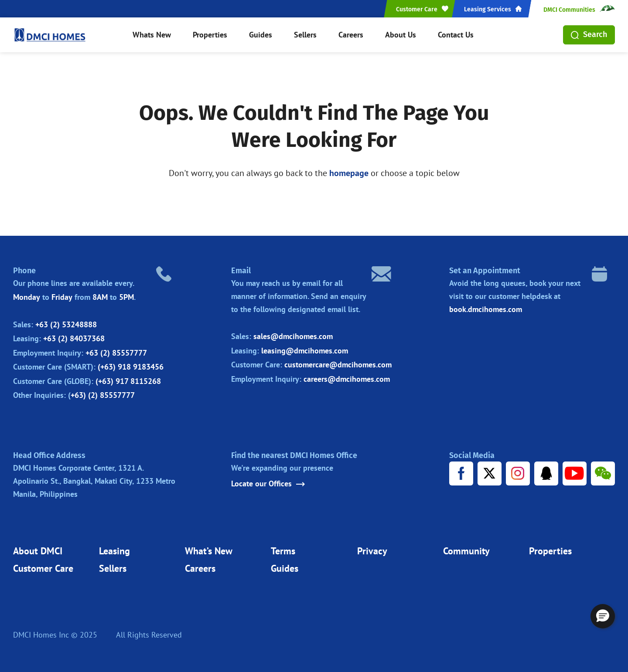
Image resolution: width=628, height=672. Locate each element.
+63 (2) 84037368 (74, 338)
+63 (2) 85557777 (116, 353)
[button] (603, 616)
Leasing (114, 551)
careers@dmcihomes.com (347, 379)
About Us (401, 35)
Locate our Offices (268, 484)
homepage (349, 173)
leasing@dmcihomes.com (305, 351)
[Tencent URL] (546, 473)
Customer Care (43, 568)
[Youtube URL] (575, 473)
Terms (283, 551)
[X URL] (490, 473)
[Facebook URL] (461, 473)
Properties (210, 35)
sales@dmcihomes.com (293, 336)
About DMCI (38, 551)
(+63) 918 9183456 (131, 367)
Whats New (152, 35)
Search (589, 34)
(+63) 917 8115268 (128, 381)
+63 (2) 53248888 (66, 324)
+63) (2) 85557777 (103, 395)
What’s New (209, 551)
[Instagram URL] (518, 473)
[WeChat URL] (603, 473)
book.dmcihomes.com (486, 309)
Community (466, 551)
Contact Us (456, 35)
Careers (351, 35)
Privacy (372, 551)
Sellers (305, 35)
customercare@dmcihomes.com (338, 365)
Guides (261, 35)
